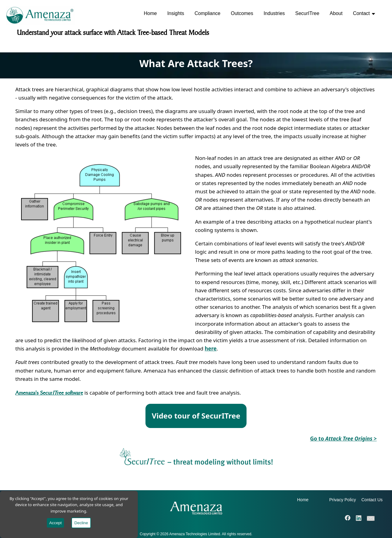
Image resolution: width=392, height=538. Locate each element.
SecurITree (307, 13)
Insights (176, 13)
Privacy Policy (343, 500)
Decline (81, 523)
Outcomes (242, 13)
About (336, 13)
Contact (364, 13)
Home (150, 13)
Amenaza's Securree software (49, 393)
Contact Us (372, 500)
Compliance (207, 13)
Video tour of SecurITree (196, 416)
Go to (343, 439)
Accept (56, 523)
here (211, 349)
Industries (274, 13)
